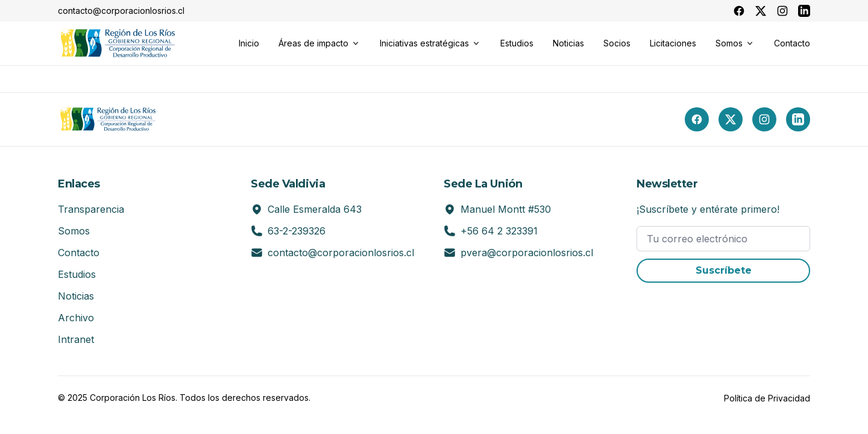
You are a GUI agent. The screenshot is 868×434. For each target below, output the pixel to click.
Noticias (76, 296)
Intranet (76, 339)
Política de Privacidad (767, 398)
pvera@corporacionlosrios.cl (527, 253)
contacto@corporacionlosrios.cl (341, 253)
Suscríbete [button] (724, 270)
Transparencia (91, 209)
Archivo (76, 318)
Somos (74, 231)
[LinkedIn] (798, 119)
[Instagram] (764, 119)
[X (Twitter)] (731, 119)
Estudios (77, 274)
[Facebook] (697, 119)
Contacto (79, 253)
